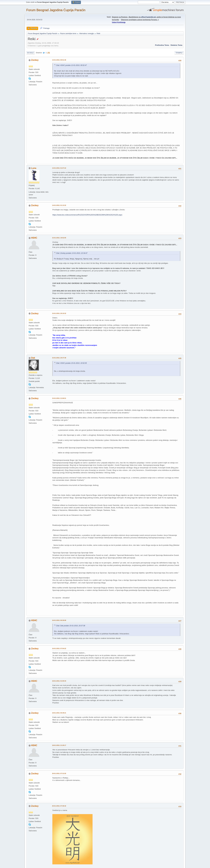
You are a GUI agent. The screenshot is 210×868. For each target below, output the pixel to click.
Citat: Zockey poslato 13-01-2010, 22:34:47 (72, 253)
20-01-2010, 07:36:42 (59, 806)
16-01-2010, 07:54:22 (59, 648)
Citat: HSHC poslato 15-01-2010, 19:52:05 (71, 363)
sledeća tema (176, 45)
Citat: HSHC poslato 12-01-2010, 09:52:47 (71, 65)
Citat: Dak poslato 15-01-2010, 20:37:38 (71, 626)
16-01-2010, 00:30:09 (59, 620)
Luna (34, 168)
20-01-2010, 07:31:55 (59, 773)
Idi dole (30, 53)
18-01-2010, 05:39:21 (59, 713)
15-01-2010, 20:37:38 (59, 358)
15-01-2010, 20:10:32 (59, 313)
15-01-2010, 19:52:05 (59, 238)
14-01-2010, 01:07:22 (59, 168)
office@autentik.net (148, 17)
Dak (33, 358)
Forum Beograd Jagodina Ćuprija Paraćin (56, 10)
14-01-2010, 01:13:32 (59, 205)
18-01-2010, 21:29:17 (59, 745)
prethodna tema (162, 45)
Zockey (35, 60)
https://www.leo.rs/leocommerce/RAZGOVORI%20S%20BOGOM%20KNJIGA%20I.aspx (87, 215)
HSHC (34, 238)
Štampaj (179, 53)
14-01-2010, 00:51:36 (59, 60)
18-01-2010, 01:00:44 (59, 681)
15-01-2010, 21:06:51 (59, 398)
